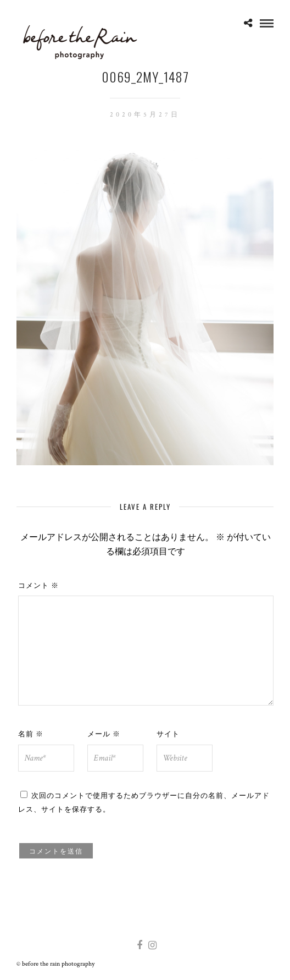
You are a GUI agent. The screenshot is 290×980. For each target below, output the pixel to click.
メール (104, 733)
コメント (38, 585)
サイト (168, 733)
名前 (31, 733)
